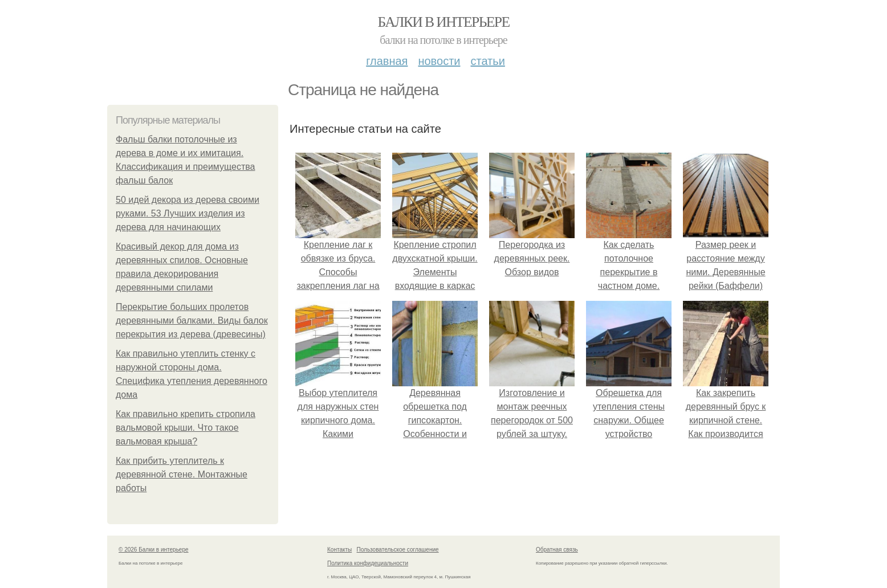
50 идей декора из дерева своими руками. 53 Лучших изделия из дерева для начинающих (188, 213)
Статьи (487, 61)
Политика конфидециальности (368, 563)
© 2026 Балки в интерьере (154, 550)
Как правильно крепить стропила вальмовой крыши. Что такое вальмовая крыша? (186, 428)
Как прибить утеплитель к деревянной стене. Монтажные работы (182, 474)
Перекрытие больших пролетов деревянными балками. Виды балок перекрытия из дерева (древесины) (192, 320)
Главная (387, 61)
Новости (439, 61)
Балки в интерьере (443, 22)
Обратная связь (557, 550)
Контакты (339, 550)
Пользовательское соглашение (398, 550)
